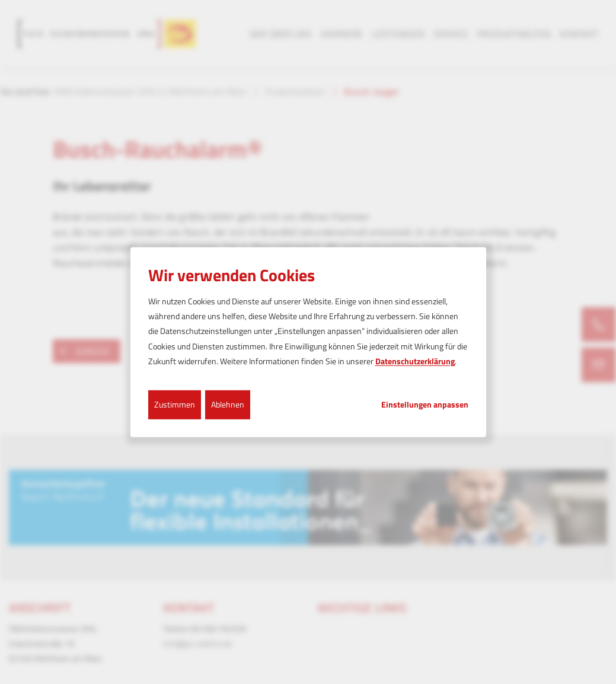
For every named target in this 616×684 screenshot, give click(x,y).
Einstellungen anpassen (425, 405)
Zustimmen (175, 404)
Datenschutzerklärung (415, 361)
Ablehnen (228, 404)
